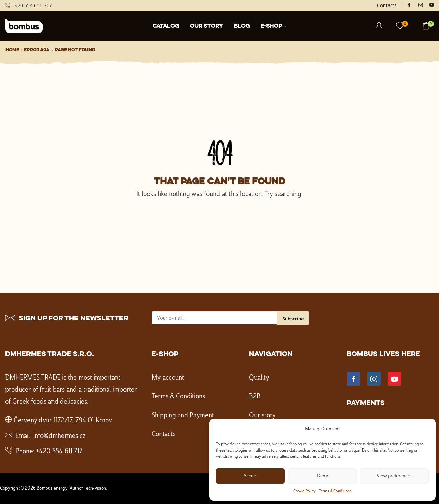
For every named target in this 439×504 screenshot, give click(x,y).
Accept (250, 476)
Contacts (387, 5)
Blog (242, 26)
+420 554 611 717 (59, 452)
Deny (322, 476)
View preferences (394, 476)
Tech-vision (95, 488)
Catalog (166, 26)
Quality (259, 378)
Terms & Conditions (335, 491)
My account (168, 378)
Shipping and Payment (183, 416)
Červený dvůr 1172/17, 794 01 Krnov (63, 421)
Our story (206, 26)
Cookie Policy (304, 491)
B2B (255, 397)
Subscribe (293, 319)
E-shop (274, 26)
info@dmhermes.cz (59, 436)
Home (12, 50)
